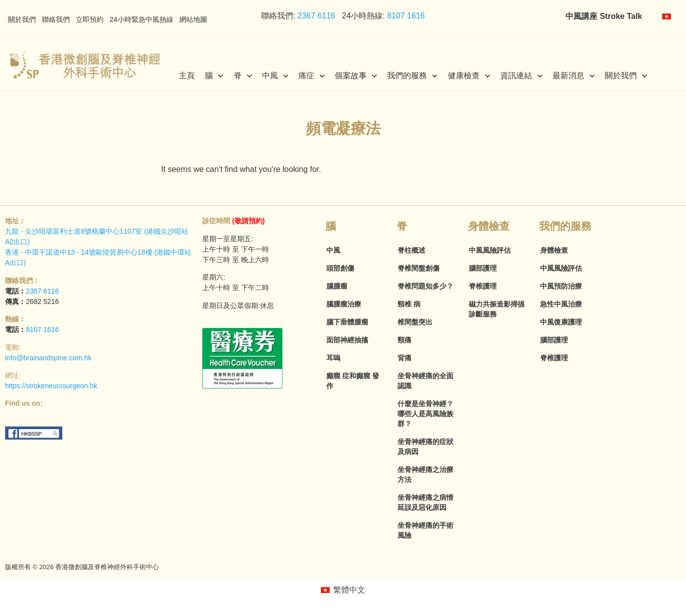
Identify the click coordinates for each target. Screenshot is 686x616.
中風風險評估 (490, 250)
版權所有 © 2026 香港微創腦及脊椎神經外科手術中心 (82, 567)
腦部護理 (483, 268)
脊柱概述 (412, 250)
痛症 (312, 76)
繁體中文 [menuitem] (349, 590)
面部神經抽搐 (347, 340)
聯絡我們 (56, 19)
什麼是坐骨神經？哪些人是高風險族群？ (425, 414)
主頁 (187, 76)
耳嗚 (333, 358)
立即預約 (90, 19)
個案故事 (356, 76)
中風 (275, 76)
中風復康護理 (561, 322)
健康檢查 (469, 76)
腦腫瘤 (337, 286)
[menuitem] (667, 16)
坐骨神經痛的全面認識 (425, 381)
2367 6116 (315, 16)
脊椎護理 (483, 286)
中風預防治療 (561, 286)
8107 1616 (406, 16)
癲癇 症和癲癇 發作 (353, 381)
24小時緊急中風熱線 (141, 19)
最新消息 (574, 76)
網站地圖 (193, 19)
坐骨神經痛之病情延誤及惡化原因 (425, 502)
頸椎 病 (409, 304)
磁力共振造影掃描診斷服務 (497, 309)
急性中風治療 (561, 304)
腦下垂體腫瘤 (347, 322)
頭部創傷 (340, 268)
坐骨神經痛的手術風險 (425, 530)
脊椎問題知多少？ (425, 286)
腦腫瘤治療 (344, 304)
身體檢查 (554, 250)
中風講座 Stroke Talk (604, 16)
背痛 (405, 358)
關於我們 (22, 19)
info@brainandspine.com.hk (48, 358)
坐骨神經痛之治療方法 (425, 474)
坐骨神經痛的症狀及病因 (425, 447)
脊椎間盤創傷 (418, 268)
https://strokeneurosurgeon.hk (51, 386)
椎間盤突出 (415, 322)
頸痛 (405, 340)
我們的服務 (412, 76)
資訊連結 (521, 76)
